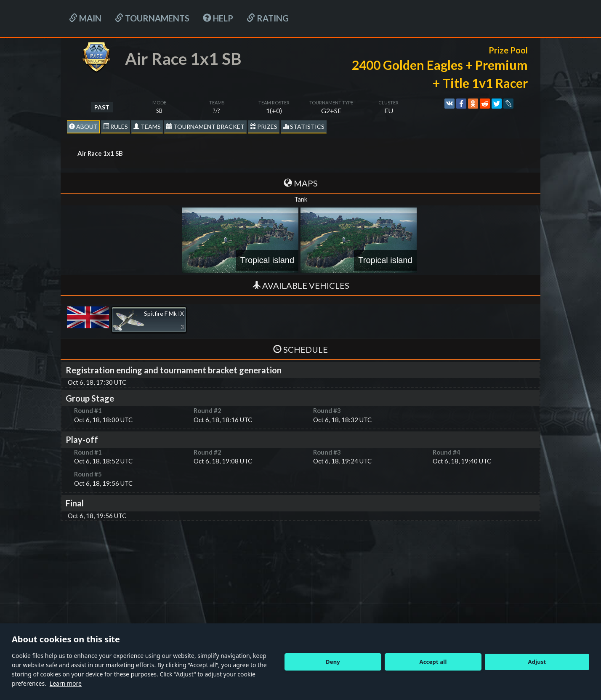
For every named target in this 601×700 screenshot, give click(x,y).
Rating (268, 18)
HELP (218, 18)
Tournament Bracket (205, 126)
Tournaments (152, 18)
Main (85, 18)
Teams (147, 126)
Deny (333, 662)
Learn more (66, 683)
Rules (116, 126)
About (83, 126)
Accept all (433, 662)
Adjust (537, 662)
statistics (304, 126)
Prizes (264, 126)
